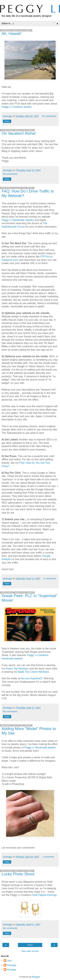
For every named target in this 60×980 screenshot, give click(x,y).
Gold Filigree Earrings (44, 895)
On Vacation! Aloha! (19, 133)
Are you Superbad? (32, 678)
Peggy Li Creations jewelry (16, 107)
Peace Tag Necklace (17, 669)
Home (30, 945)
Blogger (36, 977)
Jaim (9, 961)
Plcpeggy (12, 965)
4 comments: (50, 579)
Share (7, 121)
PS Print (45, 257)
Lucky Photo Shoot (18, 874)
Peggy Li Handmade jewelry (40, 748)
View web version (30, 951)
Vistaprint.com (10, 260)
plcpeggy (12, 970)
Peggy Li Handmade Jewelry (18, 220)
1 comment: (48, 857)
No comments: (49, 116)
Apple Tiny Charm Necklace (33, 672)
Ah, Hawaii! (12, 34)
